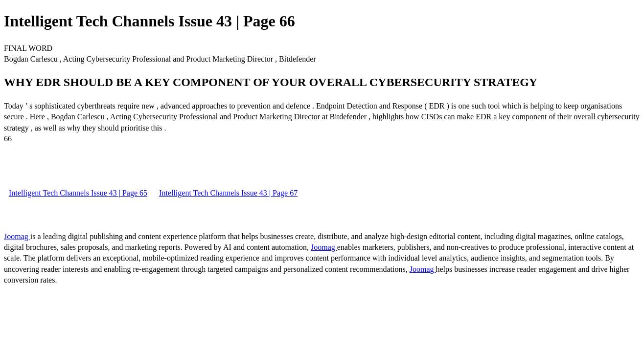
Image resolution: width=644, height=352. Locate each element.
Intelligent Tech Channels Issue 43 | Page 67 (228, 193)
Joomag (17, 236)
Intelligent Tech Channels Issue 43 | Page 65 (78, 193)
